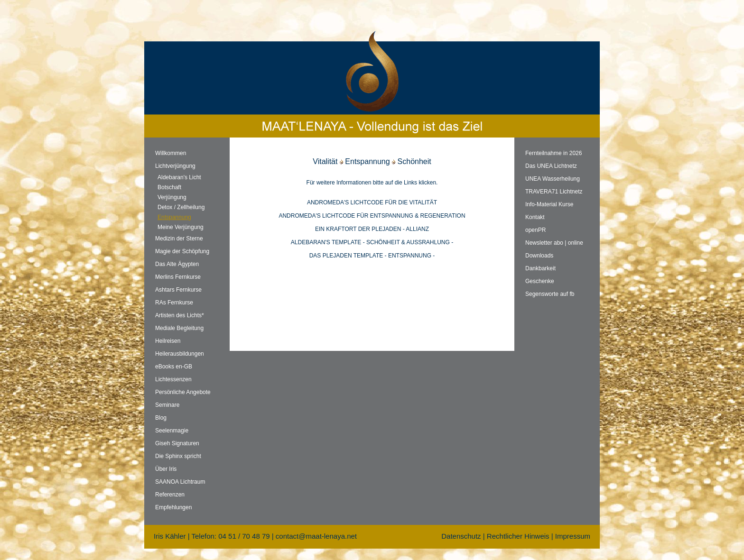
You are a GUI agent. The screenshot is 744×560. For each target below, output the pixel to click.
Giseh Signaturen (177, 443)
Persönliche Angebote (183, 392)
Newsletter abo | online (554, 243)
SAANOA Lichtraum (180, 482)
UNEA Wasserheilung (553, 179)
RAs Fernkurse (174, 303)
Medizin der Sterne (179, 239)
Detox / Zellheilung (181, 207)
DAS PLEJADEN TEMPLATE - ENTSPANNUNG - (372, 256)
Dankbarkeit (540, 268)
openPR (535, 230)
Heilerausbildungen (180, 354)
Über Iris (166, 469)
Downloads (539, 256)
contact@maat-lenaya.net (316, 536)
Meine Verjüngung (181, 227)
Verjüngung (172, 197)
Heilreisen (168, 341)
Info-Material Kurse (549, 204)
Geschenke (540, 281)
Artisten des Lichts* (180, 315)
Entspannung (174, 217)
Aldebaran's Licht (179, 177)
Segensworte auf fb (550, 294)
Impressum (573, 536)
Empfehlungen (173, 507)
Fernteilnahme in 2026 (553, 153)
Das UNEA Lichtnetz (551, 166)
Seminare (167, 405)
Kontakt (535, 217)
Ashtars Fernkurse (178, 290)
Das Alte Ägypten (177, 264)
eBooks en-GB (174, 367)
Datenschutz (461, 536)
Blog (161, 418)
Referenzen (170, 495)
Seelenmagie (172, 431)
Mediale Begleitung (179, 328)
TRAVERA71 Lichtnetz (554, 192)
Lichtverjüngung (175, 166)
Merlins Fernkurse (178, 277)
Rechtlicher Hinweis (518, 536)
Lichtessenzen (173, 379)
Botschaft (169, 187)
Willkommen (171, 153)
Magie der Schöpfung (182, 251)
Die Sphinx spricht (178, 456)
